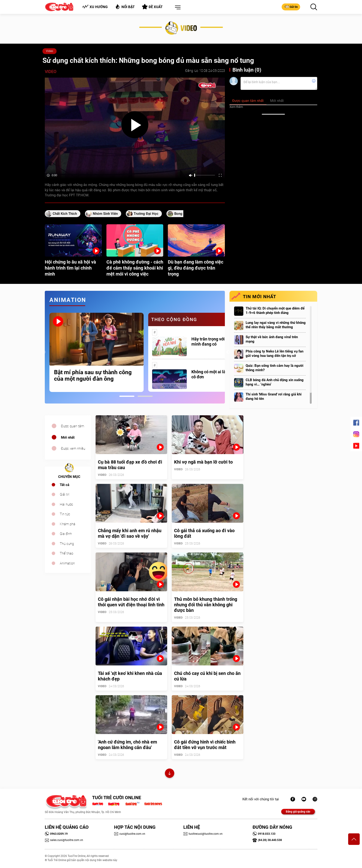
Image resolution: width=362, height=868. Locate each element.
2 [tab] (145, 396)
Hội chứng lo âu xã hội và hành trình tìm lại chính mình (70, 268)
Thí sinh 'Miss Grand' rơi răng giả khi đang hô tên (274, 396)
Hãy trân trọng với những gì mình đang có (217, 341)
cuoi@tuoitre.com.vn (130, 834)
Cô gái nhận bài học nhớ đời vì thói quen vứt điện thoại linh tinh (131, 602)
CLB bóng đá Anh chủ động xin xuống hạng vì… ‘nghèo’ (275, 382)
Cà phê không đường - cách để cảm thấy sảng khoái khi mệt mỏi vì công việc (135, 268)
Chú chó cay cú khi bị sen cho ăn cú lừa (207, 676)
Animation (67, 563)
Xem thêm (236, 107)
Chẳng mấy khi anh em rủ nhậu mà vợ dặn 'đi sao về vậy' (130, 533)
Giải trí (65, 495)
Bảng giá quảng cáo (298, 812)
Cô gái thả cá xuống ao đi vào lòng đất (204, 533)
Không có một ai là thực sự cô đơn (216, 374)
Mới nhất (68, 437)
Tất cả (65, 485)
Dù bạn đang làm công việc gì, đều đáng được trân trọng (196, 268)
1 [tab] (127, 396)
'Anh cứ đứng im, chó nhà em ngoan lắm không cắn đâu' (127, 745)
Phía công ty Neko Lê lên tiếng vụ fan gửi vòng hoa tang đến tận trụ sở (275, 354)
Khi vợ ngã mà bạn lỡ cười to (203, 462)
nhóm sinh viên (105, 214)
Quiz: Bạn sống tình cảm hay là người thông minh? (275, 368)
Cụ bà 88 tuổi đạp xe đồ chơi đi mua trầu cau (130, 465)
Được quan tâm (72, 426)
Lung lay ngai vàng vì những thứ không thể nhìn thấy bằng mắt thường (276, 325)
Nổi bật (125, 7)
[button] (177, 8)
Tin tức (65, 514)
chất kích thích (65, 214)
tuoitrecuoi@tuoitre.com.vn (203, 834)
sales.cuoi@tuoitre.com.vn (64, 840)
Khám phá (68, 524)
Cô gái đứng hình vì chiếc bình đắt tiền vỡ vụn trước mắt (205, 745)
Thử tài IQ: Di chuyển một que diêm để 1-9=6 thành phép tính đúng (275, 311)
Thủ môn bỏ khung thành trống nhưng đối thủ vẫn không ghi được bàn (206, 605)
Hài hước (66, 504)
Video (50, 51)
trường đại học (146, 214)
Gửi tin (291, 7)
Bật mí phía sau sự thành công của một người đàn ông (93, 376)
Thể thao (66, 553)
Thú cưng (67, 544)
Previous (44, 352)
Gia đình (66, 534)
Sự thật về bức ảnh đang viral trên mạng (272, 339)
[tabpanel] (97, 352)
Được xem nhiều (73, 449)
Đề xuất (152, 7)
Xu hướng (95, 7)
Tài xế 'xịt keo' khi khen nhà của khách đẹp (130, 676)
